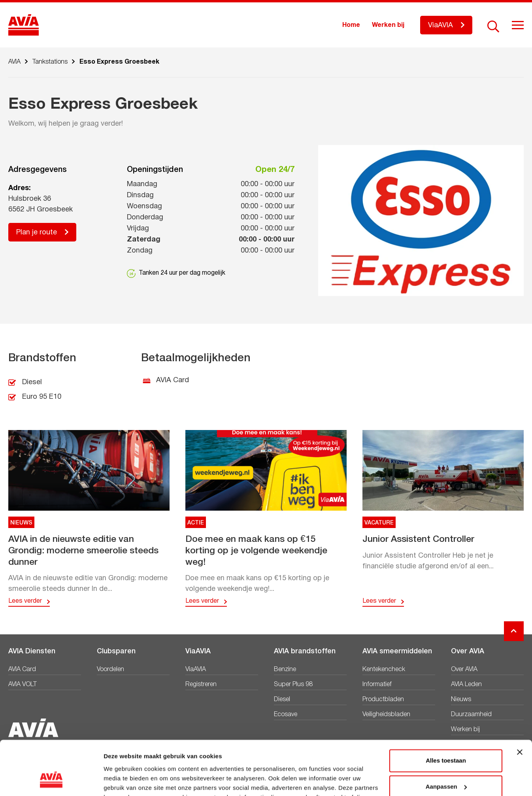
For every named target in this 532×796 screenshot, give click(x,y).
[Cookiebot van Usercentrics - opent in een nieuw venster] (51, 781)
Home (351, 25)
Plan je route (37, 233)
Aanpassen (446, 738)
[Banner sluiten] (520, 704)
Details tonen (122, 780)
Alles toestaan (446, 713)
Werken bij (388, 25)
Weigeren (446, 765)
